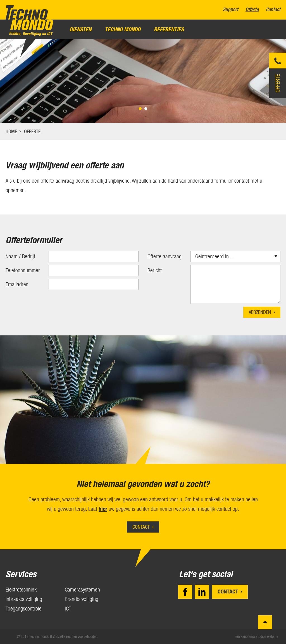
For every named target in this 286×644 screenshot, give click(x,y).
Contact (273, 10)
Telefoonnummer (23, 270)
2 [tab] (146, 109)
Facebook (185, 592)
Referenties (169, 29)
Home (11, 131)
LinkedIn (202, 592)
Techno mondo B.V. (29, 21)
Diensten (80, 29)
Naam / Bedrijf (20, 256)
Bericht (155, 270)
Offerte (252, 10)
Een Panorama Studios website (256, 636)
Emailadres (17, 284)
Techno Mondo (123, 29)
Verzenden (260, 312)
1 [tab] (140, 109)
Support (231, 10)
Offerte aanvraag (165, 256)
